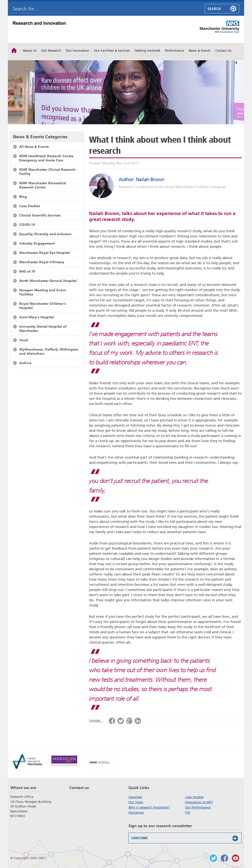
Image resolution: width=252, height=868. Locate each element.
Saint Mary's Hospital (37, 317)
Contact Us (223, 51)
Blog (23, 197)
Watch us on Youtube (236, 858)
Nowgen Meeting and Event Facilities (42, 292)
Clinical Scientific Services (40, 215)
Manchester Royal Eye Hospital (45, 253)
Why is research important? (149, 807)
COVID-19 (27, 225)
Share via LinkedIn (138, 721)
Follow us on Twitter (213, 858)
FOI (188, 813)
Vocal (24, 340)
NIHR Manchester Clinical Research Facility (47, 172)
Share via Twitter (121, 721)
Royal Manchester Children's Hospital (43, 306)
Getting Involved (147, 51)
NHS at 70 (27, 271)
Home (14, 50)
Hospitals (135, 797)
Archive (25, 363)
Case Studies (30, 206)
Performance (174, 51)
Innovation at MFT (199, 802)
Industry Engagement (37, 243)
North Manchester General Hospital (48, 281)
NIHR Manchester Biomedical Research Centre (43, 185)
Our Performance (198, 807)
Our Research (51, 51)
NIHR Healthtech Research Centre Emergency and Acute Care (46, 158)
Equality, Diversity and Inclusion (45, 234)
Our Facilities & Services (112, 51)
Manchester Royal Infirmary (42, 262)
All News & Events (34, 147)
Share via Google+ (129, 721)
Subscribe (186, 838)
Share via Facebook (112, 721)
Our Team (136, 802)
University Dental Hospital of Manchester (43, 329)
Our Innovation (78, 51)
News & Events (200, 51)
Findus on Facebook (224, 858)
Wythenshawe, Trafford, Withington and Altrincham (49, 351)
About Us (30, 51)
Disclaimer (136, 813)
